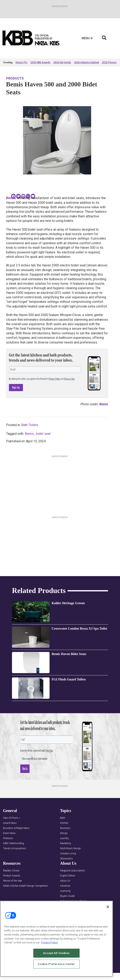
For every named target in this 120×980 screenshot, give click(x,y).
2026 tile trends (62, 62)
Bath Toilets (30, 425)
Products (15, 78)
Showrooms (66, 859)
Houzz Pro (22, 62)
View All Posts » (11, 818)
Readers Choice (11, 871)
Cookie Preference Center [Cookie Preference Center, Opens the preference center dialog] (56, 964)
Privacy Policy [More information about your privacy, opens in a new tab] (49, 942)
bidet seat (43, 434)
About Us (65, 881)
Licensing (65, 891)
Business (65, 828)
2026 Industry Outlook (86, 62)
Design (64, 833)
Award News (10, 823)
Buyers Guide (67, 896)
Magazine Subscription (72, 871)
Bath (63, 818)
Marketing (65, 843)
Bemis (29, 434)
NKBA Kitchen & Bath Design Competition (25, 886)
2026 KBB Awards (40, 62)
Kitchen (64, 823)
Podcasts (8, 838)
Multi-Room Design (70, 849)
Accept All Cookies (56, 953)
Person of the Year (12, 881)
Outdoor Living (68, 854)
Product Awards (12, 876)
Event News (9, 833)
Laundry (64, 838)
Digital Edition (68, 876)
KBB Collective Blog (14, 843)
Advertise (65, 886)
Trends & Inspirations (15, 849)
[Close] (108, 907)
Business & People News (16, 828)
